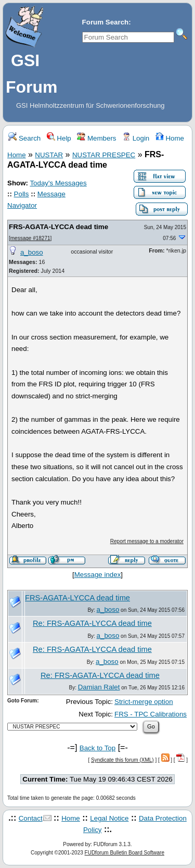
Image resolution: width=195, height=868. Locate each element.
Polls (22, 194)
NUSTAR (49, 155)
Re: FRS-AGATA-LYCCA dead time (92, 623)
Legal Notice (109, 818)
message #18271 (30, 238)
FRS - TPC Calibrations (151, 714)
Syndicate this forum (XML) (122, 760)
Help (59, 138)
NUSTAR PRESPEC (104, 155)
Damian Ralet (99, 687)
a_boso (32, 252)
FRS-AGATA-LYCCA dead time (58, 227)
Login (136, 138)
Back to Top (97, 748)
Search (24, 138)
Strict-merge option (144, 702)
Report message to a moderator (147, 541)
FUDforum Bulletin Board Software (125, 853)
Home (170, 138)
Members (96, 138)
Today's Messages (58, 183)
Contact (31, 818)
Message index (98, 575)
